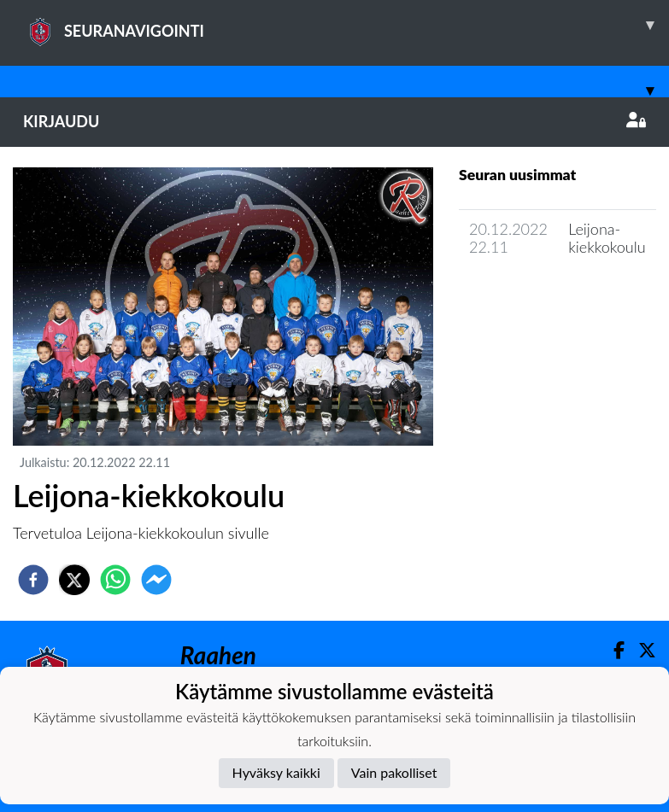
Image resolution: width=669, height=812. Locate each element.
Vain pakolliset (394, 772)
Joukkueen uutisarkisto (546, 296)
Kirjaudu (334, 121)
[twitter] (74, 580)
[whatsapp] (115, 580)
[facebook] (33, 580)
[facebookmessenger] (156, 580)
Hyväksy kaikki (276, 772)
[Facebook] (612, 650)
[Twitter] (640, 650)
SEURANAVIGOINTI (346, 25)
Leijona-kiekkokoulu (607, 238)
